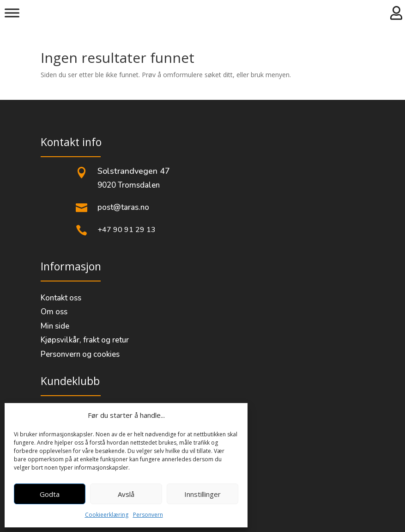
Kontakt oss (61, 298)
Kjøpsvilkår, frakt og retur (85, 340)
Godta (50, 494)
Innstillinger (202, 494)
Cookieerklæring (107, 515)
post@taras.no (123, 207)
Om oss (54, 312)
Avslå (126, 494)
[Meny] (12, 13)
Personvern (148, 515)
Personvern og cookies (80, 354)
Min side (55, 326)
